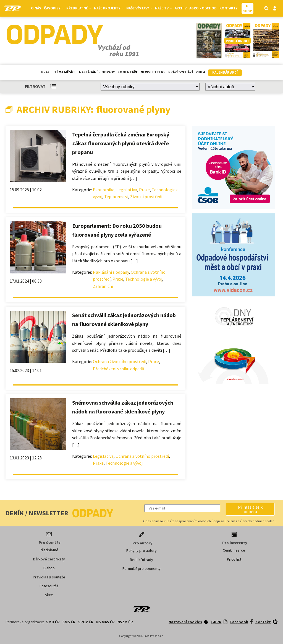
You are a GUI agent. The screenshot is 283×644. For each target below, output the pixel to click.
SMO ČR (53, 622)
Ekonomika (104, 190)
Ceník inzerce (234, 550)
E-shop (49, 568)
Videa (200, 72)
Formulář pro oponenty (141, 568)
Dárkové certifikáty (49, 559)
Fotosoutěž (49, 586)
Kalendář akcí (225, 72)
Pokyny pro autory (141, 550)
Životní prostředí (146, 196)
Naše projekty (109, 8)
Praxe (46, 72)
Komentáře (128, 72)
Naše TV (163, 8)
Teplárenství (116, 196)
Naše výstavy (139, 8)
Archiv (181, 8)
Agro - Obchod (203, 8)
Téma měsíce (65, 72)
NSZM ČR (125, 622)
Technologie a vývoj (144, 279)
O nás (36, 8)
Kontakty (228, 8)
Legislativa (127, 190)
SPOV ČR (86, 622)
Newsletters (153, 72)
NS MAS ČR (105, 622)
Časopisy (54, 8)
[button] (250, 509)
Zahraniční (103, 286)
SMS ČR (69, 622)
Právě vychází (181, 72)
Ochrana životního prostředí (120, 361)
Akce (49, 595)
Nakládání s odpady (97, 72)
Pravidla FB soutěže (49, 577)
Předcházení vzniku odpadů (119, 369)
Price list (234, 559)
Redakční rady (141, 560)
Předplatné (79, 8)
